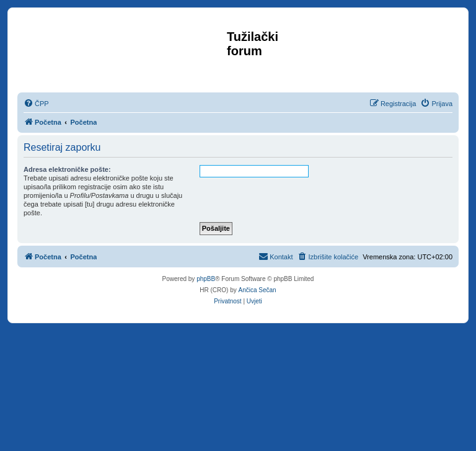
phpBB (206, 279)
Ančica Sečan (258, 290)
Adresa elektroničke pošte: (67, 169)
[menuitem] (36, 104)
